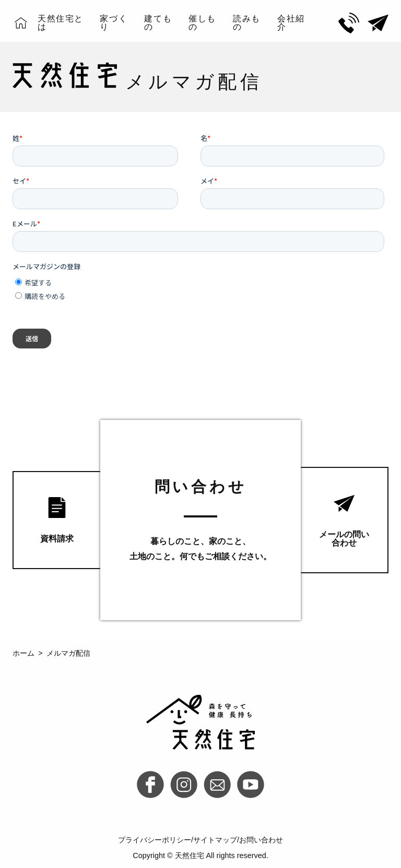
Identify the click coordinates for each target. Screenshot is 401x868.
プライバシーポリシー (155, 840)
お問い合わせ (261, 840)
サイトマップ (215, 840)
